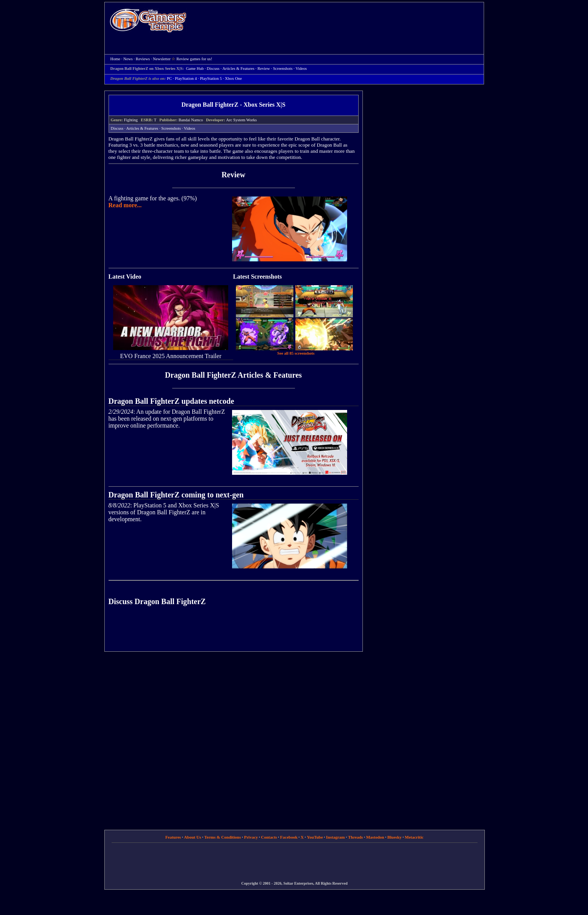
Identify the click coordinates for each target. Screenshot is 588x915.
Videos (301, 69)
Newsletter (162, 59)
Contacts (269, 837)
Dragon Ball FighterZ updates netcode (171, 401)
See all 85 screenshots (296, 353)
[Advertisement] (339, 21)
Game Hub (195, 69)
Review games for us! (194, 59)
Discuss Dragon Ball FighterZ (157, 601)
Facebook (289, 837)
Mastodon (375, 837)
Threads (355, 837)
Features (173, 837)
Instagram (335, 837)
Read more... (125, 205)
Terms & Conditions (222, 837)
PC (169, 78)
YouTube (315, 837)
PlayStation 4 (186, 78)
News (128, 59)
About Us (193, 837)
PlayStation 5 (211, 78)
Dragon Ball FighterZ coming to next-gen (176, 495)
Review (264, 69)
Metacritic (414, 837)
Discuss (213, 69)
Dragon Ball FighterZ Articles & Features (233, 375)
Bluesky (394, 837)
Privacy (251, 837)
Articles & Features (238, 69)
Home (148, 20)
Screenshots (283, 69)
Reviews (143, 59)
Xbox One (233, 78)
